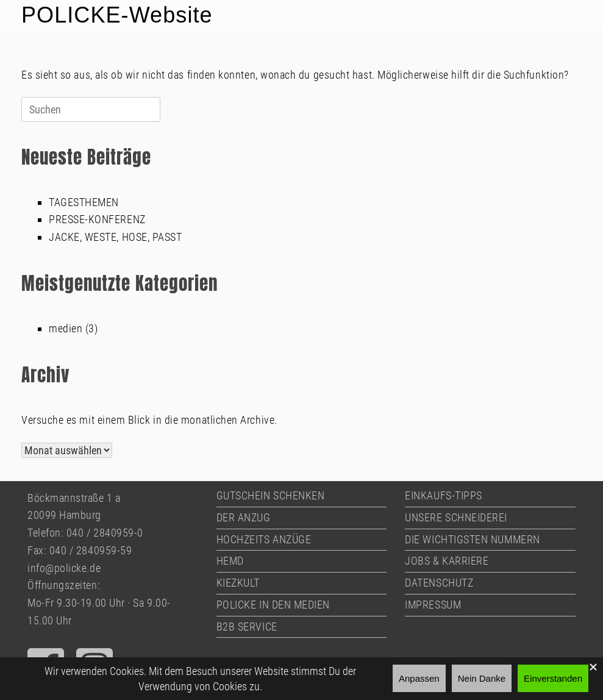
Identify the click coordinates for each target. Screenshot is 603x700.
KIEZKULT (238, 583)
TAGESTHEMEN (84, 202)
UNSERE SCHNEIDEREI (456, 517)
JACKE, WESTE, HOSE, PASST (116, 237)
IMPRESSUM (433, 605)
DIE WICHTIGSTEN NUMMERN (472, 539)
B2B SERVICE (247, 627)
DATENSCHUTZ (439, 583)
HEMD (230, 561)
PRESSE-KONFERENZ (97, 219)
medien (66, 328)
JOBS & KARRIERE (447, 561)
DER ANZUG (244, 517)
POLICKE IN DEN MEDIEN (273, 605)
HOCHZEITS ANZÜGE (264, 539)
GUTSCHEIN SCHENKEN (271, 495)
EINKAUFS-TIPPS (444, 495)
